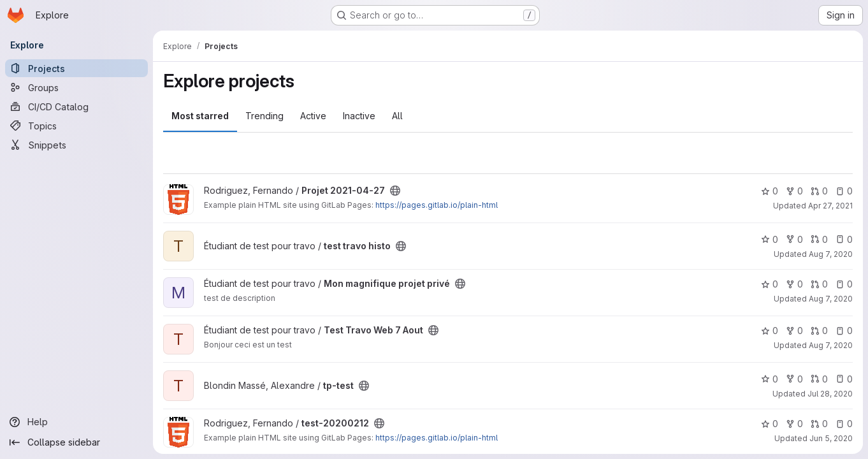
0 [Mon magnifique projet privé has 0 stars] (770, 284)
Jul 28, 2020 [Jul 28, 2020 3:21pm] (830, 394)
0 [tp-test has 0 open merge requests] (819, 379)
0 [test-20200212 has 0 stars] (770, 424)
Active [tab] (313, 116)
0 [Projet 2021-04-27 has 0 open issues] (844, 191)
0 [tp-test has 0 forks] (794, 379)
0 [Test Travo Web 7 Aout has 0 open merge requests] (819, 331)
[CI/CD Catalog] (76, 106)
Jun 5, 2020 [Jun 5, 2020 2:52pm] (831, 438)
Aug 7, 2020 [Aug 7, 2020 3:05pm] (831, 299)
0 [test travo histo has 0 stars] (770, 239)
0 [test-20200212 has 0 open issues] (844, 424)
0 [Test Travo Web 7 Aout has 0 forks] (794, 331)
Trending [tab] (264, 116)
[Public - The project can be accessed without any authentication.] (395, 191)
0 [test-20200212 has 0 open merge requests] (819, 424)
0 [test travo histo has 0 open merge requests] (819, 239)
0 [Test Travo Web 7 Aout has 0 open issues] (844, 331)
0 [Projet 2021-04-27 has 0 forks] (794, 191)
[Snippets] (76, 145)
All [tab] (397, 116)
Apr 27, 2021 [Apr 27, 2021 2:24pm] (830, 206)
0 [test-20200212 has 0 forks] (794, 424)
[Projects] (76, 68)
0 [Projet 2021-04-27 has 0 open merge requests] (819, 191)
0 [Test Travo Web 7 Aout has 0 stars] (770, 331)
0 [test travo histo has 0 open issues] (844, 239)
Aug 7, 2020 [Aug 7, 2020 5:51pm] (831, 254)
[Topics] (76, 126)
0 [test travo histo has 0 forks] (794, 239)
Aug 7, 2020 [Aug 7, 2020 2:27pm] (831, 345)
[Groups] (76, 87)
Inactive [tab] (359, 116)
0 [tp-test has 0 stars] (770, 379)
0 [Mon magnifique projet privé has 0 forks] (794, 284)
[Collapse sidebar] (76, 442)
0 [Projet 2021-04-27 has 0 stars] (770, 191)
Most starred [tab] (200, 116)
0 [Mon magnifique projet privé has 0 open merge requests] (819, 284)
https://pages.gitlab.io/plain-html (437, 205)
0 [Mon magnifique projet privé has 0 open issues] (844, 284)
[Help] (76, 422)
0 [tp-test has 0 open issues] (844, 379)
